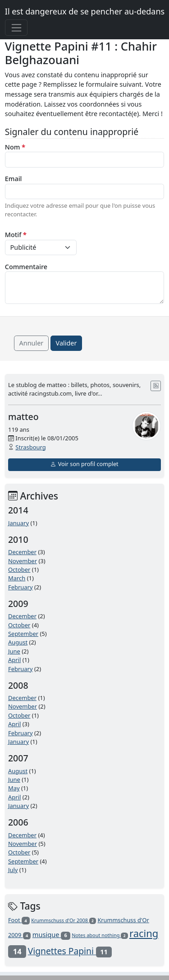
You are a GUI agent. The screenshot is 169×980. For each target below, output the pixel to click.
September (23, 634)
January (18, 523)
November (23, 561)
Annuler (32, 343)
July (13, 870)
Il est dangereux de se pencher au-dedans (85, 11)
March (17, 578)
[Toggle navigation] (16, 28)
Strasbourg (30, 447)
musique (51, 934)
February (21, 587)
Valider (66, 343)
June (14, 651)
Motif (16, 235)
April (14, 660)
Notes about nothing (100, 935)
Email (14, 179)
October (19, 569)
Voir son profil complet (84, 464)
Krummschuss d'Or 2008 (64, 920)
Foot (19, 920)
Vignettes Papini (70, 951)
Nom (15, 147)
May (14, 788)
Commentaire (26, 267)
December (22, 552)
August (18, 642)
